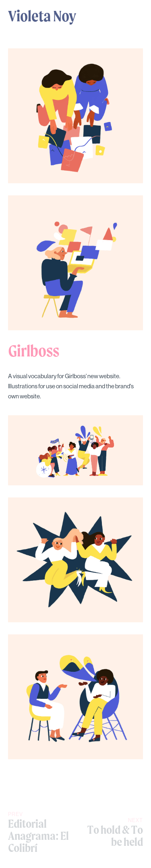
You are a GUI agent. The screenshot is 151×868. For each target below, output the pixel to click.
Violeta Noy (42, 16)
